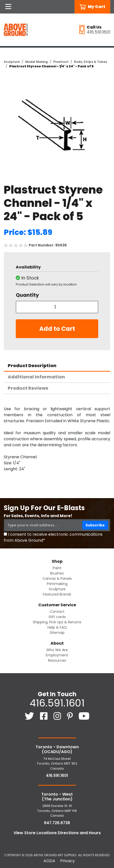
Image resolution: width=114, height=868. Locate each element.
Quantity (27, 295)
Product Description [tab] (32, 366)
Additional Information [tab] (36, 377)
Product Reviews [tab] (28, 388)
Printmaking (57, 584)
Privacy (67, 861)
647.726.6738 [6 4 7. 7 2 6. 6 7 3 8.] (57, 823)
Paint (57, 568)
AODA (49, 861)
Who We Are (57, 650)
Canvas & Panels (57, 578)
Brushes (57, 573)
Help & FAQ (57, 627)
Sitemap (57, 633)
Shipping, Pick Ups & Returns (57, 622)
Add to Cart (57, 329)
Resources (57, 660)
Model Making (36, 62)
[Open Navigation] (8, 7)
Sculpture (12, 62)
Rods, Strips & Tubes (90, 62)
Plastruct (61, 62)
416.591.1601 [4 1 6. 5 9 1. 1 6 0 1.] (57, 703)
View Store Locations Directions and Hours (57, 833)
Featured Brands (57, 594)
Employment (57, 655)
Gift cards (57, 617)
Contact (57, 612)
